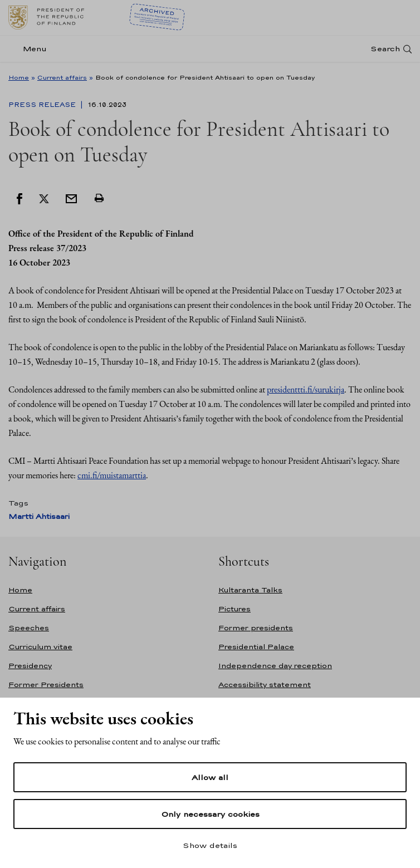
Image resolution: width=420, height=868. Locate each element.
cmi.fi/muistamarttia (112, 475)
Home (19, 77)
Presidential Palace (256, 647)
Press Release (43, 105)
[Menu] (31, 49)
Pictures (235, 609)
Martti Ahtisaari (39, 516)
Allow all (210, 777)
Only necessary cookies (210, 814)
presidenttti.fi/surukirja (306, 389)
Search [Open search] (385, 49)
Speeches (29, 628)
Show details (210, 845)
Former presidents (256, 628)
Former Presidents (46, 685)
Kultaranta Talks (250, 590)
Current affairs (62, 77)
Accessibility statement (265, 685)
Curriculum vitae (40, 647)
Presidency (30, 666)
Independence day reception (275, 666)
